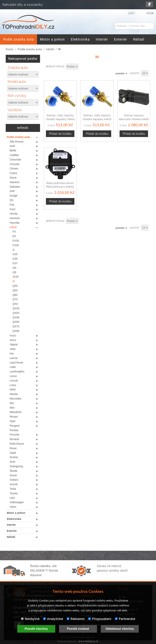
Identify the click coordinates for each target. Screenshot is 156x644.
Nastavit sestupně (82, 67)
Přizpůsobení (100, 619)
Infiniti (50, 49)
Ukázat (134, 73)
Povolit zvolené (78, 629)
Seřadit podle (55, 66)
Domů (10, 49)
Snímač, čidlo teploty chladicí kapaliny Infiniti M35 (60, 119)
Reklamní (76, 619)
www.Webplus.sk (88, 641)
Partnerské (125, 619)
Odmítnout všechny (120, 629)
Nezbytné (30, 619)
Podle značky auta (30, 49)
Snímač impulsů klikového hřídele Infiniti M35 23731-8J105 (134, 119)
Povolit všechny (36, 629)
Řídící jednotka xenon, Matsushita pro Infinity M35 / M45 (60, 187)
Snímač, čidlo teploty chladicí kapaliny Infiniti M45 (97, 119)
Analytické (53, 619)
